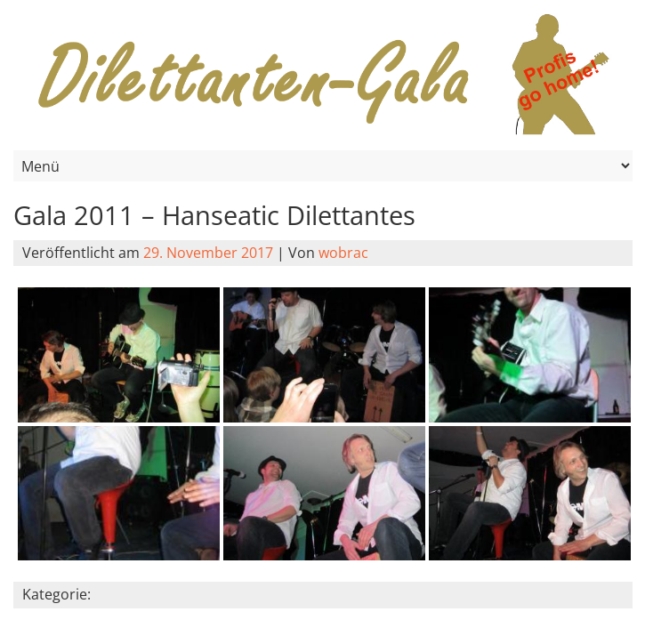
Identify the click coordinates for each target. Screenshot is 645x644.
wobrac (343, 253)
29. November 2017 (208, 253)
